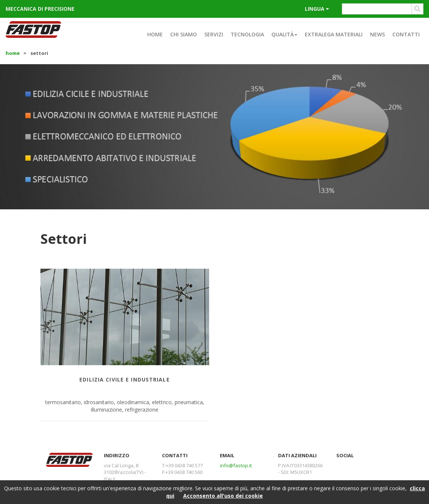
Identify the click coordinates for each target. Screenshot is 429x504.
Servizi (214, 34)
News (377, 34)
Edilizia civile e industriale (124, 379)
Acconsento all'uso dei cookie (223, 496)
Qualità (284, 34)
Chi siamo (184, 34)
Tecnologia (247, 34)
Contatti (406, 34)
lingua (317, 9)
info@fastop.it (236, 465)
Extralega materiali (334, 34)
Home (155, 34)
